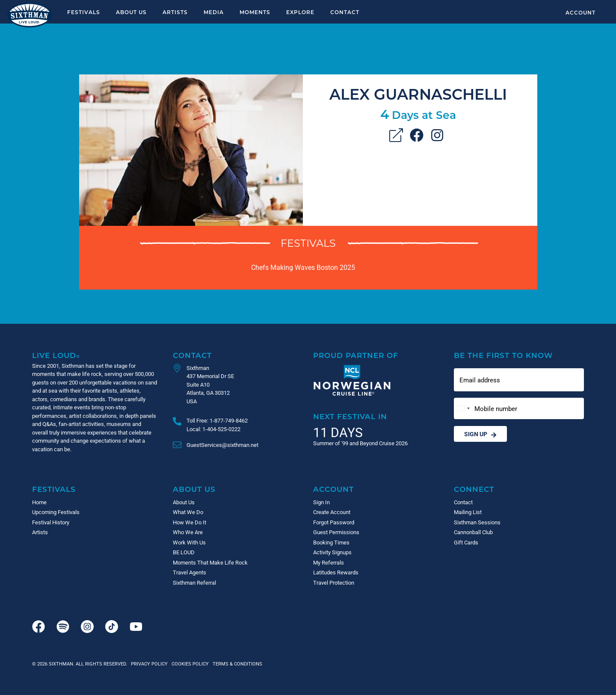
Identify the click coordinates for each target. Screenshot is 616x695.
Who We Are (188, 532)
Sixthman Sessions (477, 522)
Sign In (321, 502)
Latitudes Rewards (336, 572)
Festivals (84, 12)
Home (39, 502)
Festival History (51, 522)
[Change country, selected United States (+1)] (463, 409)
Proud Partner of (356, 355)
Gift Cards (466, 542)
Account (580, 12)
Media (214, 12)
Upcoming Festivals (56, 512)
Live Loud (56, 355)
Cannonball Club (473, 532)
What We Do (188, 512)
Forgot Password (334, 522)
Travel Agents (190, 572)
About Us (131, 12)
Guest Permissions (336, 532)
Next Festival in (350, 416)
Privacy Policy (149, 664)
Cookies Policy (189, 664)
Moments (255, 12)
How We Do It (190, 522)
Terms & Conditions (236, 664)
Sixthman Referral (194, 583)
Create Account (332, 512)
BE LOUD (184, 552)
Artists (175, 12)
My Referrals (329, 562)
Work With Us (189, 542)
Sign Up (480, 434)
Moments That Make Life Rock (210, 562)
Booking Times (331, 542)
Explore (300, 12)
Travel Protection (334, 583)
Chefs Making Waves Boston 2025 (303, 267)
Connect (474, 489)
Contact (345, 12)
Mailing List (468, 512)
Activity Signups (332, 552)
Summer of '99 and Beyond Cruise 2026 (360, 443)
